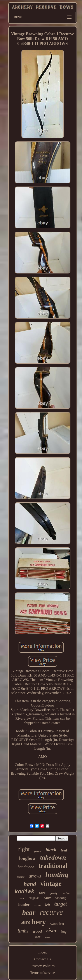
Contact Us (42, 959)
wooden (57, 924)
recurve (51, 912)
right (24, 849)
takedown (53, 857)
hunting (57, 874)
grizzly (54, 893)
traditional (53, 866)
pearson (38, 851)
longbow (27, 858)
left (48, 905)
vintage (51, 884)
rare (42, 893)
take (38, 937)
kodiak (24, 892)
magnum (34, 898)
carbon (66, 893)
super (48, 937)
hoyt (64, 932)
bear (29, 913)
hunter (24, 904)
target (60, 904)
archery (34, 922)
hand (30, 884)
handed (20, 877)
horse (22, 898)
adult (47, 898)
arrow (38, 905)
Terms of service (43, 973)
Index (43, 952)
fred (64, 850)
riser (51, 930)
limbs (23, 931)
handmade (26, 867)
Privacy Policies (42, 966)
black (51, 850)
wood (37, 931)
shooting (61, 898)
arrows (35, 876)
